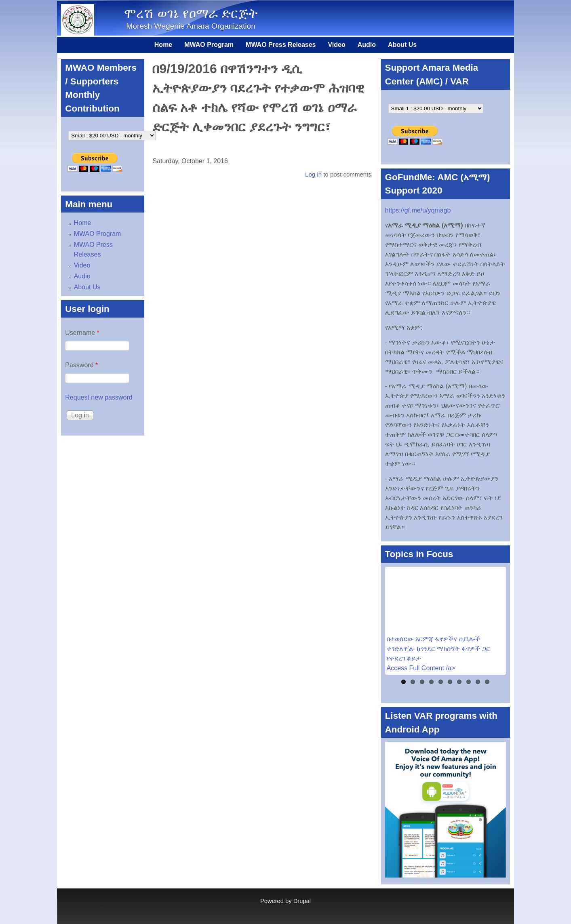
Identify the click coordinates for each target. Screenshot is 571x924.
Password (81, 365)
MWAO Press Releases (281, 45)
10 (487, 682)
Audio (367, 45)
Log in (313, 174)
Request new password (99, 397)
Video (336, 45)
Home (163, 45)
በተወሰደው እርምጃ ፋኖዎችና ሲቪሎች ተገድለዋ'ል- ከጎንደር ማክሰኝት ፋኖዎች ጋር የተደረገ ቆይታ (438, 649)
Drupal (302, 901)
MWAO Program (209, 45)
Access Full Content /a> (421, 668)
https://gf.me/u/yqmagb (418, 210)
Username (82, 333)
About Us (402, 45)
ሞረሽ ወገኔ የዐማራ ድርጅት (191, 13)
